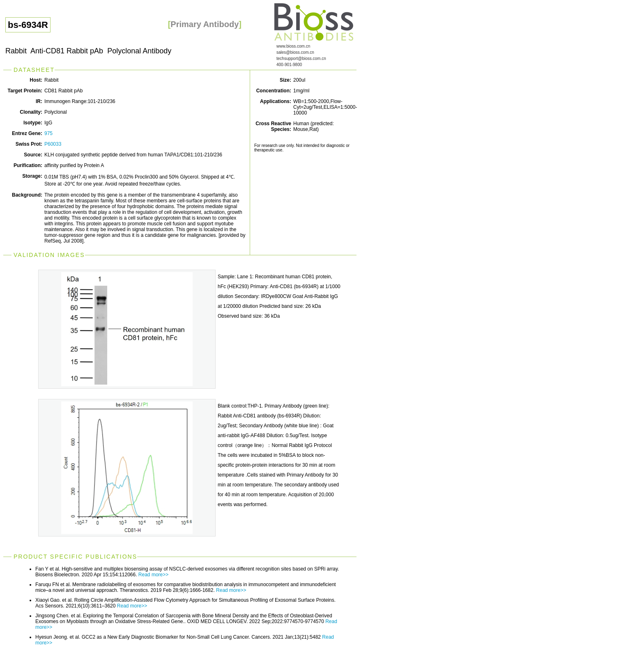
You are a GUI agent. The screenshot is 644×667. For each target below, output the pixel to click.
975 (48, 133)
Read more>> (153, 575)
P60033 (53, 144)
